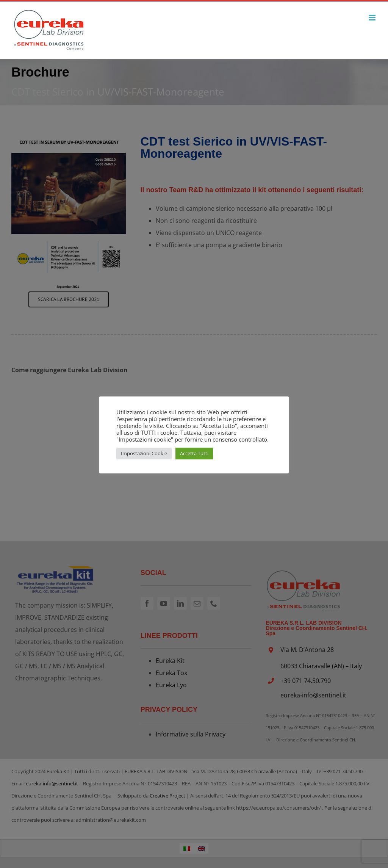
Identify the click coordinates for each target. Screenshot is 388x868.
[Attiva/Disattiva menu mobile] (373, 18)
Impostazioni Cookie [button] (144, 453)
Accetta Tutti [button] (194, 453)
